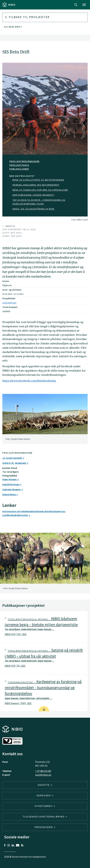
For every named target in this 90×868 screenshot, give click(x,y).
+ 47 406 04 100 (43, 771)
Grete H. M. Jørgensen (15, 463)
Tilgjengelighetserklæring (45, 817)
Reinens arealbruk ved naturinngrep (36, 185)
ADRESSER (45, 796)
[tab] (44, 627)
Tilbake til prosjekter (27, 17)
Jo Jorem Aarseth (13, 458)
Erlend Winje (10, 494)
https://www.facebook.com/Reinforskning (29, 381)
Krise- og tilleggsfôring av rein (33, 209)
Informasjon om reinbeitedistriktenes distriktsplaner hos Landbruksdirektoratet (34, 513)
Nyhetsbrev (45, 806)
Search (76, 5)
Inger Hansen (11, 479)
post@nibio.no (43, 775)
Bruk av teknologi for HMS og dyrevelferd (40, 190)
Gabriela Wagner (13, 489)
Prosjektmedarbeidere (25, 161)
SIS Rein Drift (13, 27)
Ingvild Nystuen (12, 484)
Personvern (45, 827)
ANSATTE (45, 785)
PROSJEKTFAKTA (19, 165)
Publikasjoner (19, 169)
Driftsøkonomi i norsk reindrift (33, 195)
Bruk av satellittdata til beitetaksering (38, 180)
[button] (44, 627)
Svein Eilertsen (9, 303)
